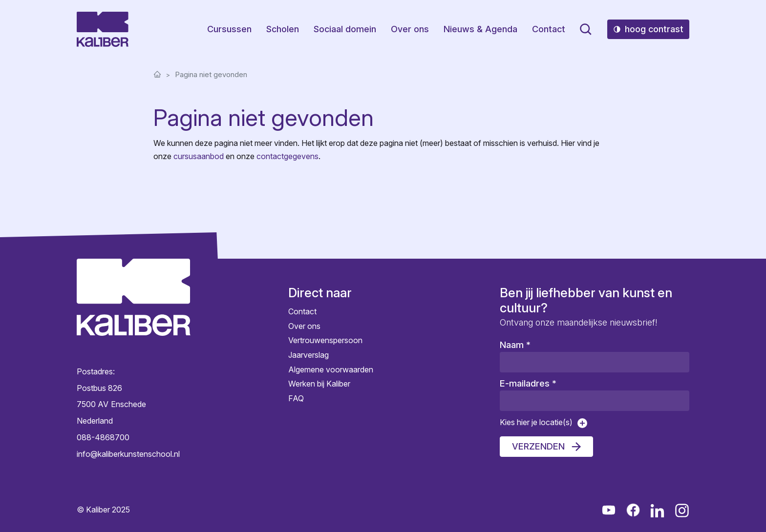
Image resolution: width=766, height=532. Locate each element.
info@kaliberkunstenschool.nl (128, 454)
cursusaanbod (199, 156)
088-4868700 (103, 437)
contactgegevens (287, 156)
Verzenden (538, 446)
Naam (515, 345)
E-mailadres (528, 383)
